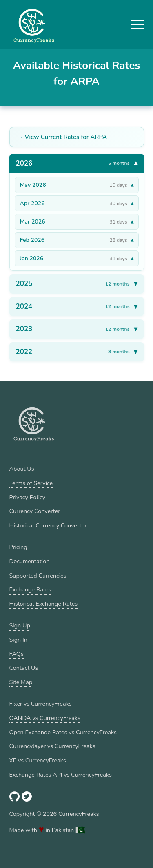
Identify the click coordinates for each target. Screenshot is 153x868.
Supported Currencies (38, 576)
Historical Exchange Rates (44, 604)
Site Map (21, 682)
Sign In (18, 640)
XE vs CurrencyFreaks (38, 760)
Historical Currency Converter (48, 525)
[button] (137, 24)
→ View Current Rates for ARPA (62, 137)
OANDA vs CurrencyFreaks (45, 718)
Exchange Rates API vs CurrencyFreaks (61, 775)
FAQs (17, 654)
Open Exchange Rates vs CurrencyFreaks (63, 732)
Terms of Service (31, 483)
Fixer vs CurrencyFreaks (41, 704)
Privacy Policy (28, 497)
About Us (22, 469)
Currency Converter (35, 511)
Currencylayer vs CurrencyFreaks (52, 746)
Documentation (30, 561)
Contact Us (24, 668)
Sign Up (20, 625)
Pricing (18, 547)
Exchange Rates (30, 589)
